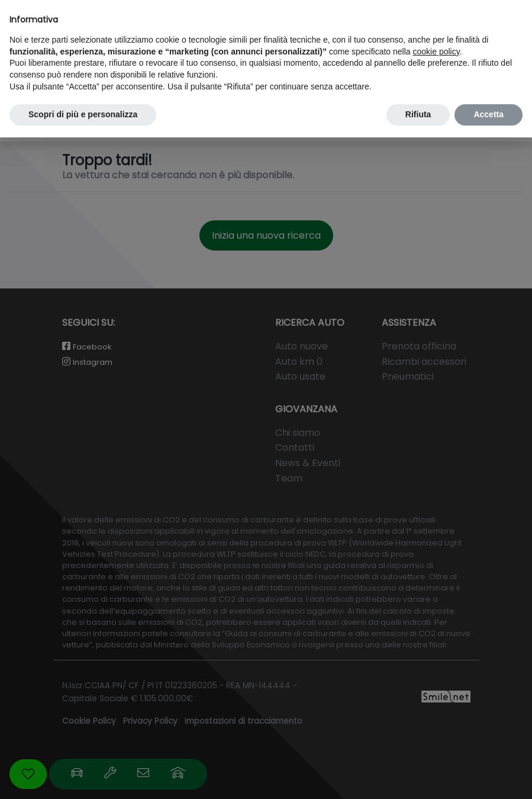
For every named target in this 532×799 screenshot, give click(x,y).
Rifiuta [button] (418, 114)
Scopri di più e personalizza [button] (83, 114)
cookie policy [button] (436, 52)
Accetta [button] (489, 114)
